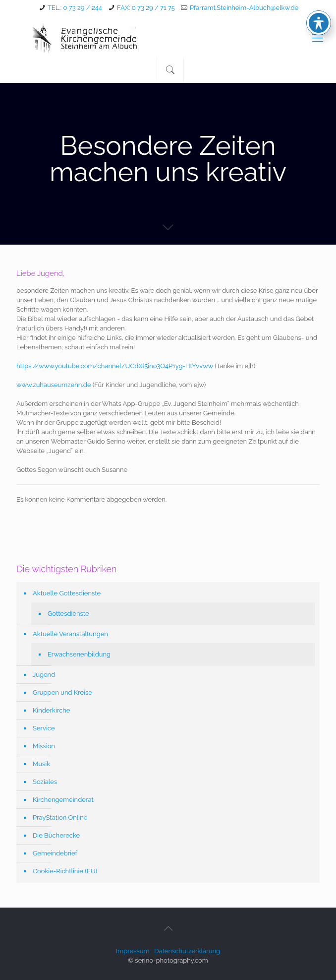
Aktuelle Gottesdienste (67, 593)
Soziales (45, 782)
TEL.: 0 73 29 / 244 (75, 8)
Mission (44, 746)
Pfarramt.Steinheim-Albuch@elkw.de (244, 8)
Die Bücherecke (56, 835)
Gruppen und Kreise (62, 692)
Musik (41, 764)
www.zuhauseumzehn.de (54, 385)
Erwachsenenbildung (79, 654)
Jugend (44, 675)
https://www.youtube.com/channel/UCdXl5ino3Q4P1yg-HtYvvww (115, 366)
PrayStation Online (60, 817)
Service (44, 728)
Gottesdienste (68, 614)
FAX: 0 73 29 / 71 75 (146, 8)
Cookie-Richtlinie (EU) (65, 871)
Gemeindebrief (55, 853)
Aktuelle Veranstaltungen (70, 634)
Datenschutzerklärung (187, 951)
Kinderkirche (51, 710)
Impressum (133, 951)
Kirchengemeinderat (63, 800)
